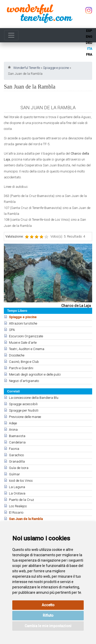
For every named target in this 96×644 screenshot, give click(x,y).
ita (90, 49)
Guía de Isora (19, 468)
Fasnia (14, 449)
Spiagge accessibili (23, 404)
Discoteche (17, 355)
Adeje (13, 423)
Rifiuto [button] (48, 615)
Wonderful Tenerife (27, 68)
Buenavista (17, 436)
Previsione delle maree (25, 417)
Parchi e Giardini (21, 368)
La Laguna (17, 487)
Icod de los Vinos (21, 481)
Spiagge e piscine (56, 68)
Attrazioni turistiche (23, 323)
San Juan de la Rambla (26, 519)
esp (89, 31)
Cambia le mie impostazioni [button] (48, 626)
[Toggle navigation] (11, 35)
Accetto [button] (48, 605)
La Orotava (17, 493)
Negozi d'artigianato (24, 381)
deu (89, 43)
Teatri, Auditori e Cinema (27, 349)
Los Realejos (18, 506)
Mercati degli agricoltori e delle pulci (35, 374)
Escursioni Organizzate (26, 336)
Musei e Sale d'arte (23, 343)
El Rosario (16, 512)
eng (89, 37)
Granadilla (17, 461)
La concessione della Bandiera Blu (34, 398)
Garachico (16, 455)
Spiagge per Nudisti (24, 410)
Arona (13, 430)
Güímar (14, 474)
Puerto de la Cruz (22, 500)
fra (89, 54)
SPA (12, 330)
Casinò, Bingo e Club (24, 362)
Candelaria (17, 442)
